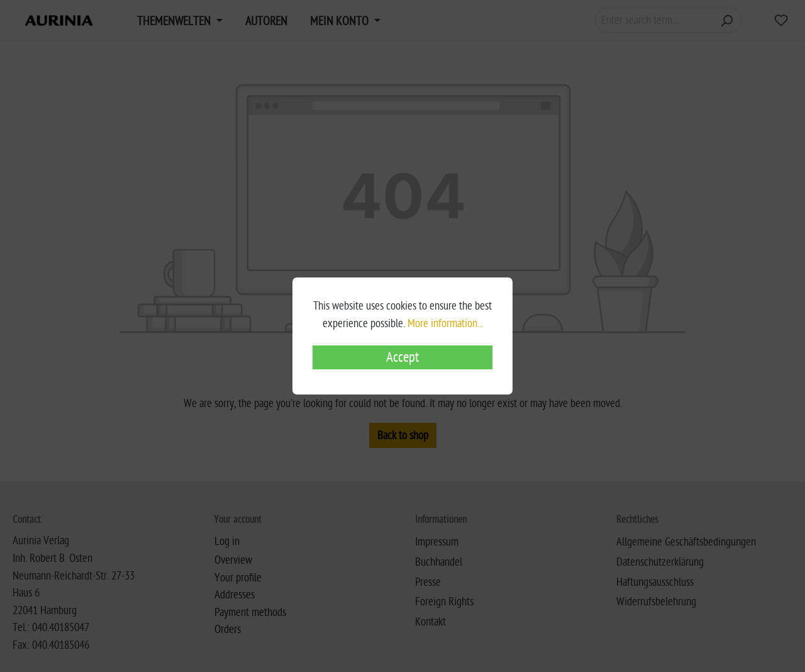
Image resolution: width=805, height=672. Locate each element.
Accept (402, 357)
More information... (445, 323)
